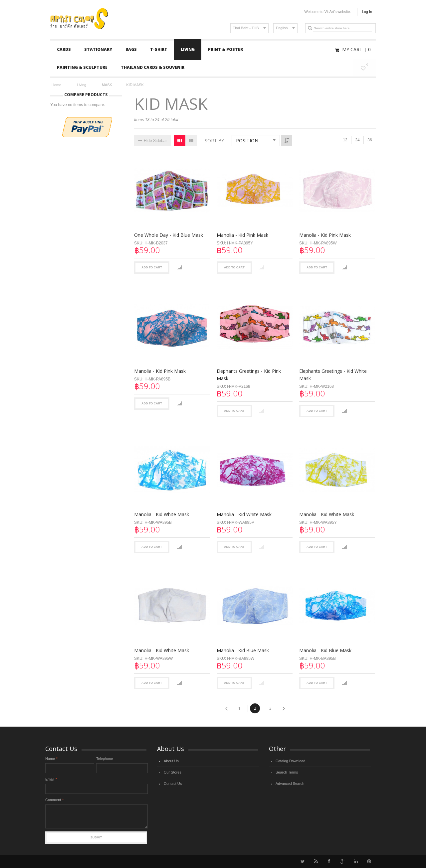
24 (357, 140)
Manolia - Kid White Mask (162, 511)
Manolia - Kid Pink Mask (241, 235)
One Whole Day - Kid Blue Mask (169, 235)
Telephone (105, 759)
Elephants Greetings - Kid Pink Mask (248, 373)
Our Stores (173, 772)
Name (50, 759)
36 (370, 140)
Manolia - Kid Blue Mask (242, 645)
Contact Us (173, 784)
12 (345, 140)
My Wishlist (366, 68)
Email (50, 779)
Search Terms (287, 772)
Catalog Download (290, 761)
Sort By (214, 141)
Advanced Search (290, 784)
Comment (53, 800)
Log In (367, 12)
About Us (171, 761)
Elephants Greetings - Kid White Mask (331, 373)
